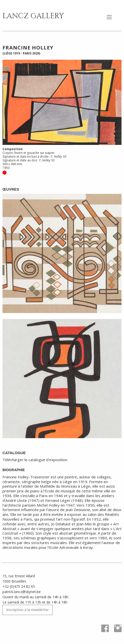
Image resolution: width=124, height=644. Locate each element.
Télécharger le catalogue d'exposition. (35, 460)
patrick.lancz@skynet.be (22, 592)
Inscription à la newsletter (27, 610)
